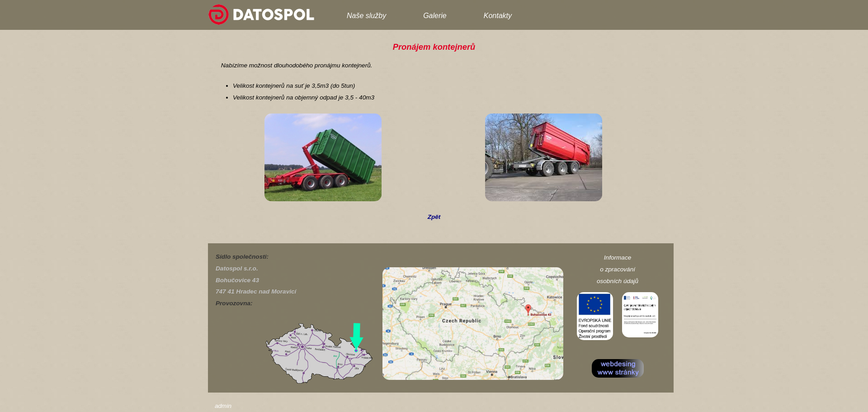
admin (223, 406)
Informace (618, 258)
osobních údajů (618, 281)
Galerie (435, 16)
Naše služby (366, 16)
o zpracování (618, 269)
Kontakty (498, 16)
